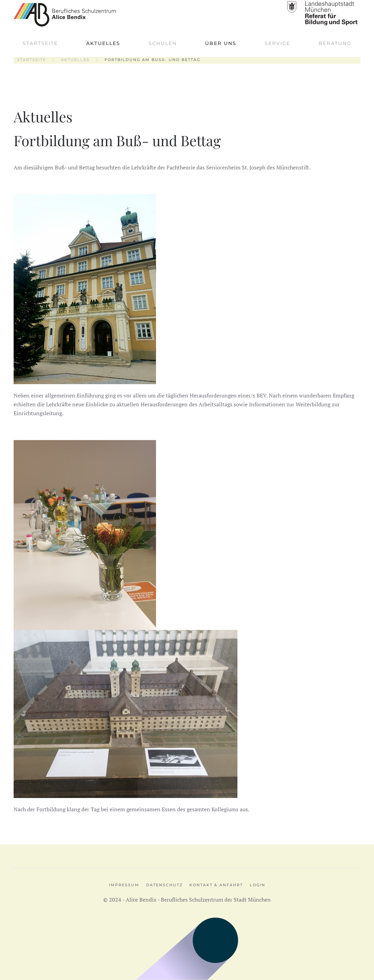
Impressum (124, 885)
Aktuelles (103, 43)
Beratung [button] (335, 43)
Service (277, 43)
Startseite (40, 43)
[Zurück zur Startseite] (65, 15)
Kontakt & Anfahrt (216, 885)
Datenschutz (164, 885)
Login (258, 885)
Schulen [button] (163, 43)
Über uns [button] (221, 43)
